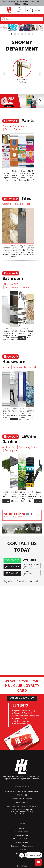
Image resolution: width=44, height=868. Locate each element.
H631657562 (23, 333)
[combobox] (24, 19)
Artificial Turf (9, 447)
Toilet (5, 284)
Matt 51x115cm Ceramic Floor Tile (6, 249)
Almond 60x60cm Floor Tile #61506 (30, 249)
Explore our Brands (20, 9)
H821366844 (23, 255)
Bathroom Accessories (17, 287)
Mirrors (6, 367)
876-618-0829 (12, 567)
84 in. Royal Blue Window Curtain (22, 413)
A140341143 (31, 503)
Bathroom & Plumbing (22, 81)
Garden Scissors (38, 493)
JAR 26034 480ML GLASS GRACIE (30, 332)
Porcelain (18, 204)
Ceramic (7, 204)
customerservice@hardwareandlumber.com (22, 806)
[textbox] (24, 19)
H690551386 (23, 420)
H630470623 (7, 418)
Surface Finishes (13, 129)
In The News (22, 849)
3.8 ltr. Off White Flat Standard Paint (30, 174)
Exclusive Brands (22, 842)
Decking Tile (7, 493)
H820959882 (31, 255)
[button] (36, 10)
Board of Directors (22, 832)
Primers (7, 126)
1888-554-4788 (17, 799)
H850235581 (15, 182)
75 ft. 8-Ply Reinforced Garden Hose (31, 496)
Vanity (14, 284)
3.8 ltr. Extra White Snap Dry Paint (14, 175)
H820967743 (15, 257)
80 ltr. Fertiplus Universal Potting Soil (22, 496)
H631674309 (31, 338)
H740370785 (15, 340)
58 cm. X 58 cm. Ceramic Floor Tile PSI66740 (14, 250)
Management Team (22, 835)
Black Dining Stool (14, 411)
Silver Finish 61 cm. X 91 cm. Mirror (7, 412)
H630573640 (31, 420)
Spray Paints (20, 126)
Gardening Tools (28, 447)
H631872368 (7, 496)
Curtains (17, 367)
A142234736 (23, 503)
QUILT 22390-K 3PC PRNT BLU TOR (30, 413)
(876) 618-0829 (22, 795)
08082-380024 (20, 802)
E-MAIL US (12, 573)
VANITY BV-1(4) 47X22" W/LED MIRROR (14, 333)
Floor (29, 204)
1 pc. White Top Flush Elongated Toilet (6, 333)
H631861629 (15, 501)
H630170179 (15, 416)
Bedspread (30, 367)
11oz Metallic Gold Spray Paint (7, 175)
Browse (10, 121)
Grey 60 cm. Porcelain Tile (22, 249)
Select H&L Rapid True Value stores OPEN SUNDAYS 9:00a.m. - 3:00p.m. (22, 3)
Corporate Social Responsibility (22, 846)
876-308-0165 (12, 560)
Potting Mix (11, 450)
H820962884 (7, 255)
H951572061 (7, 340)
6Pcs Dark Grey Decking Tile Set (14, 495)
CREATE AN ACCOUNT (22, 698)
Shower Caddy (22, 330)
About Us (22, 828)
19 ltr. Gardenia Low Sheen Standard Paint (22, 177)
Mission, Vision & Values (22, 839)
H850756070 (7, 182)
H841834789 (31, 180)
